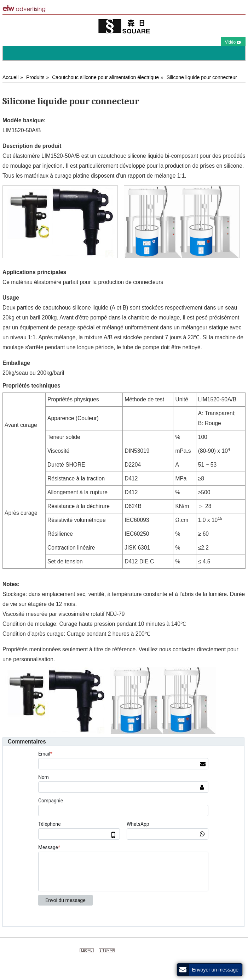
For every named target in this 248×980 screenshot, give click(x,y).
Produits (35, 77)
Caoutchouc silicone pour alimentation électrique (105, 77)
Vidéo (233, 42)
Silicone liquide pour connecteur (202, 77)
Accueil (10, 77)
